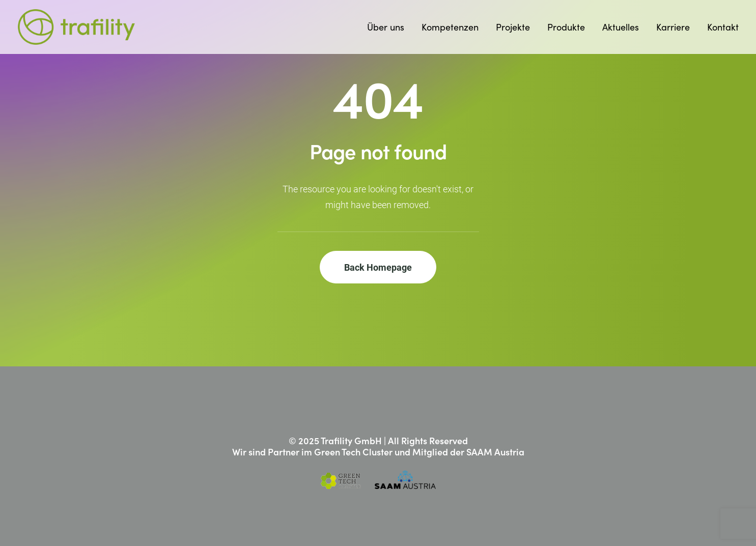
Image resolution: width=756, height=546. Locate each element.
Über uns (386, 27)
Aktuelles (621, 27)
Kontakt (723, 27)
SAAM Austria (495, 452)
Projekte (513, 27)
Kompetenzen (450, 27)
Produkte (566, 27)
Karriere (673, 27)
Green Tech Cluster (353, 452)
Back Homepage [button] (378, 267)
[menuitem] (389, 27)
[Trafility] (77, 27)
